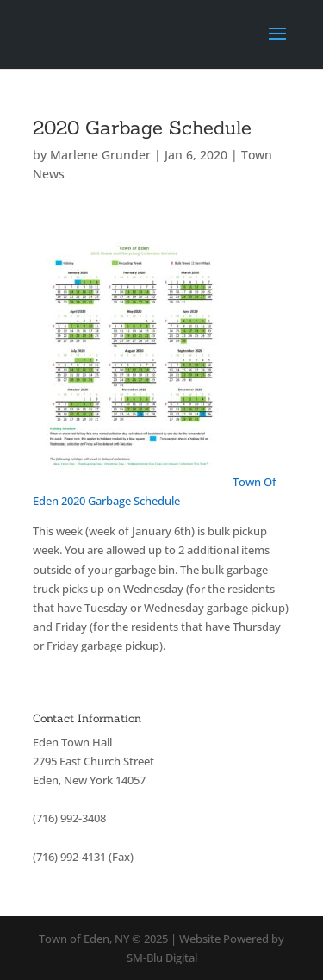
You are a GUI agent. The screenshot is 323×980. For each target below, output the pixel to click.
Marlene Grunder (100, 155)
